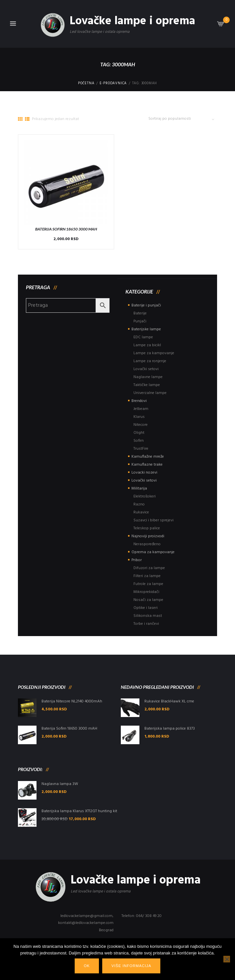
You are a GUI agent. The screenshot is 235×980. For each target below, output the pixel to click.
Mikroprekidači (146, 592)
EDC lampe (143, 337)
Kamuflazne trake (147, 465)
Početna (86, 84)
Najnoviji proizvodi (148, 536)
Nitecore (141, 425)
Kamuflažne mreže (148, 457)
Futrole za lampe (148, 584)
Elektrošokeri (145, 496)
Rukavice (141, 512)
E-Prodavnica (113, 84)
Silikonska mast (148, 616)
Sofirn (139, 441)
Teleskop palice (147, 528)
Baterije (140, 313)
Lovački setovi (146, 369)
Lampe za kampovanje (154, 353)
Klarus (139, 417)
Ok (87, 966)
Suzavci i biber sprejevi (154, 520)
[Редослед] (184, 119)
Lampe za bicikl (147, 345)
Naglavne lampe (148, 377)
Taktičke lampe (147, 385)
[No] (227, 959)
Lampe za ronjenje (150, 361)
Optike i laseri (146, 608)
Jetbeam (141, 409)
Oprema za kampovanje (153, 552)
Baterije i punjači (146, 305)
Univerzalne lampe (150, 393)
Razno (139, 504)
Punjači (140, 321)
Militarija (139, 489)
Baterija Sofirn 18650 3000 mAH (66, 229)
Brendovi (139, 401)
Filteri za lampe (147, 576)
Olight (139, 433)
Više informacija (131, 966)
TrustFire (141, 449)
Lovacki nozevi (144, 473)
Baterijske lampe (146, 329)
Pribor (137, 560)
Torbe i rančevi (146, 624)
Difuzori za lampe (149, 568)
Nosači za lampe (148, 600)
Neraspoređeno (147, 544)
